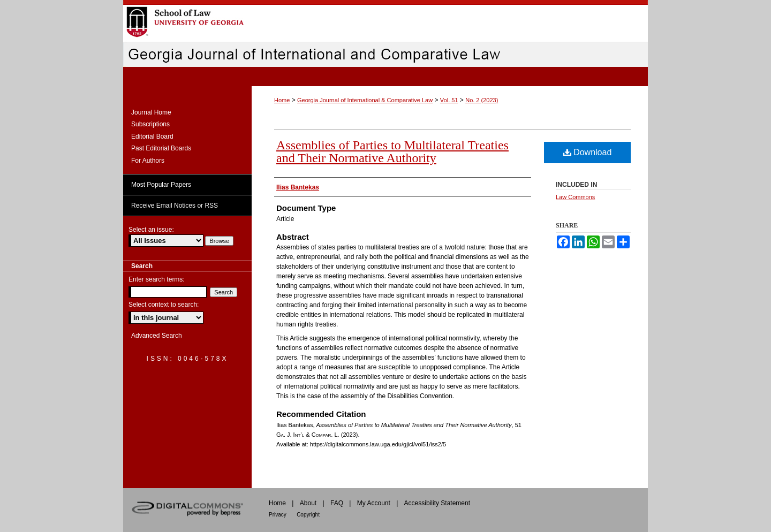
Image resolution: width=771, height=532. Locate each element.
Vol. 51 (449, 100)
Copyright (308, 515)
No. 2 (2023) (482, 100)
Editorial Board (152, 136)
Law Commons (575, 197)
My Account (374, 503)
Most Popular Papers (161, 185)
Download (588, 152)
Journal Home (151, 112)
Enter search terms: (157, 279)
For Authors (148, 161)
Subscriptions (150, 124)
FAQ (337, 503)
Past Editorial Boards (161, 148)
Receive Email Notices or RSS (175, 206)
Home (282, 100)
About (308, 503)
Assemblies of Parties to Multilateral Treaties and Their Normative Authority (392, 151)
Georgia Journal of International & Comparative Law (365, 100)
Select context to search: (164, 305)
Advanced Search (157, 336)
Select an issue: (151, 230)
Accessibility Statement (437, 503)
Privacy (278, 515)
